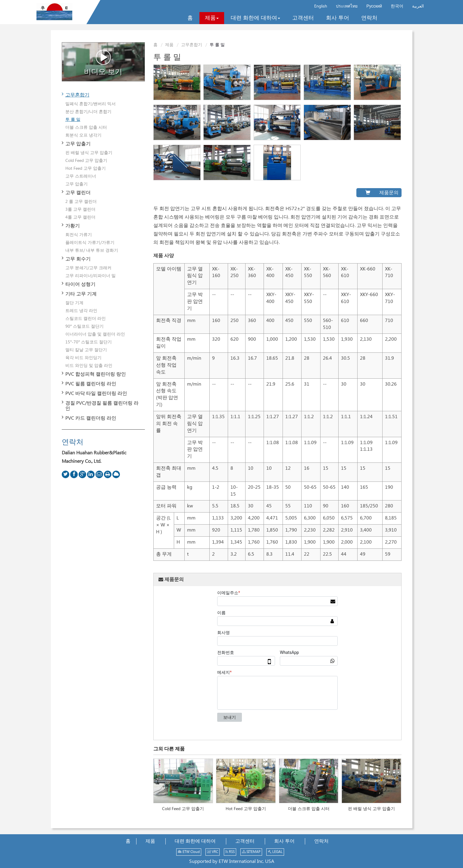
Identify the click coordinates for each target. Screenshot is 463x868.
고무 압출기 (78, 144)
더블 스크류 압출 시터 (309, 809)
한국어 (397, 6)
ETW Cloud (189, 852)
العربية (418, 6)
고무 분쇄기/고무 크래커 (88, 268)
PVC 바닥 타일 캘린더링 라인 (96, 394)
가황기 (73, 226)
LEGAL (275, 852)
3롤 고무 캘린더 (80, 210)
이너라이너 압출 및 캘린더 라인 (95, 334)
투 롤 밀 (73, 120)
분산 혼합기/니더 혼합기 (88, 112)
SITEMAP (251, 852)
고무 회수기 (78, 259)
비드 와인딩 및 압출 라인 (89, 366)
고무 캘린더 (78, 193)
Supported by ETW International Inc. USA (232, 862)
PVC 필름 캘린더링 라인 (91, 384)
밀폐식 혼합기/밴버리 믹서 (91, 104)
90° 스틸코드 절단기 (84, 327)
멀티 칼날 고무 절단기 (86, 350)
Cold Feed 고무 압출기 (183, 809)
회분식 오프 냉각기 (83, 135)
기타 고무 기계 (81, 294)
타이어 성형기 (80, 284)
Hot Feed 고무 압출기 (246, 809)
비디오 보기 (103, 63)
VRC (213, 852)
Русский (374, 6)
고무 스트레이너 (81, 176)
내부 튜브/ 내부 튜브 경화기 (92, 251)
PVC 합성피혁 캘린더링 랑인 (96, 374)
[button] (212, 18)
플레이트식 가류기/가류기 (90, 243)
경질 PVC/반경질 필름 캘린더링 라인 (102, 406)
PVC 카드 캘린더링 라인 (91, 418)
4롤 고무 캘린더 (80, 217)
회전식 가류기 (79, 235)
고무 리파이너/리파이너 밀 (91, 276)
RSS (230, 852)
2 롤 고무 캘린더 (81, 202)
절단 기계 (74, 303)
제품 (169, 45)
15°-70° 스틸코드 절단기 (89, 342)
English (321, 6)
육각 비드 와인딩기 (83, 358)
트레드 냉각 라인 (81, 311)
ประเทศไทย (347, 6)
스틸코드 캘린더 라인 (86, 319)
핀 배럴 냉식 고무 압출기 (371, 809)
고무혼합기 (192, 45)
